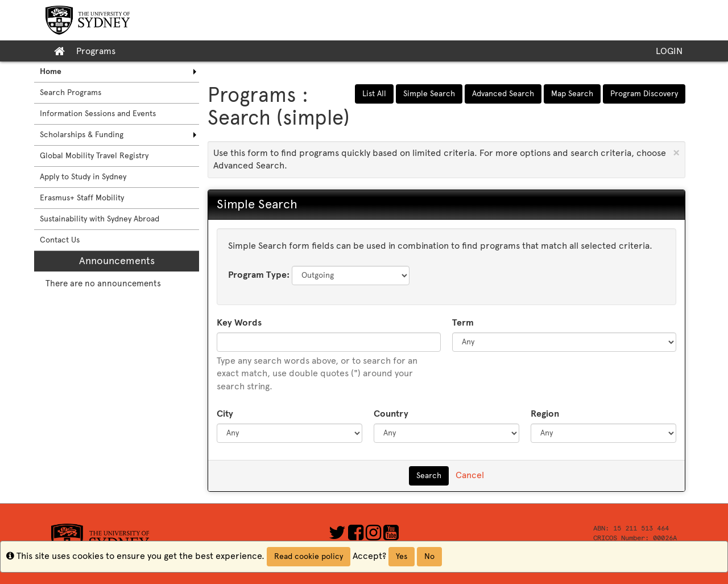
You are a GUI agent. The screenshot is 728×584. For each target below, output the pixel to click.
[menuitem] (117, 72)
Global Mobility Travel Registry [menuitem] (94, 156)
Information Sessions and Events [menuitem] (98, 114)
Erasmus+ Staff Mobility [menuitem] (82, 198)
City (225, 414)
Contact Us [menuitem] (60, 240)
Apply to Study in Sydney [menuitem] (83, 177)
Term (463, 322)
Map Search (572, 94)
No (429, 556)
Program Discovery (644, 94)
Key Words (239, 322)
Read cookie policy (309, 556)
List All (374, 94)
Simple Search (429, 94)
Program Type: (259, 275)
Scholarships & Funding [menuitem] (82, 135)
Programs (96, 51)
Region (545, 414)
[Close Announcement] (676, 153)
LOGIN (669, 51)
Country (391, 414)
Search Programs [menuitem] (71, 92)
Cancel (470, 475)
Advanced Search (503, 94)
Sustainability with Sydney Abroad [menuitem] (100, 219)
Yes (402, 556)
